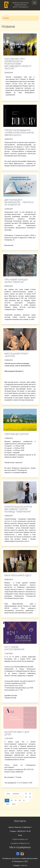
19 (15, 800)
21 (24, 800)
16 (30, 797)
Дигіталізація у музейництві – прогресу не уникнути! (19, 202)
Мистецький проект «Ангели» (17, 355)
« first (8, 794)
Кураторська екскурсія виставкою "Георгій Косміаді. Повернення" (18, 509)
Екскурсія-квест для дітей (17, 733)
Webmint (24, 865)
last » (14, 804)
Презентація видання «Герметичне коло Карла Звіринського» (19, 133)
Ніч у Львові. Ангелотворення (14, 648)
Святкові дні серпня (16, 434)
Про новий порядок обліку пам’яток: (16, 281)
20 (20, 800)
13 (26, 794)
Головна (6, 18)
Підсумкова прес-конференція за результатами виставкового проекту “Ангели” (18, 64)
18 (11, 800)
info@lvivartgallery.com (20, 839)
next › (8, 804)
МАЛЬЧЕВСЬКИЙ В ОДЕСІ (18, 575)
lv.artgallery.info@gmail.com (20, 843)
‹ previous (16, 794)
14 (30, 794)
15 (26, 797)
